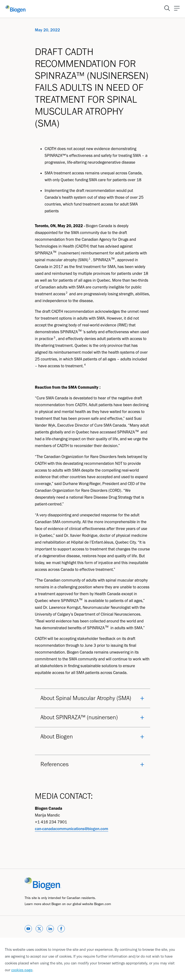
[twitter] (39, 930)
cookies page (22, 970)
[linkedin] (50, 930)
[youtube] (28, 930)
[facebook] (61, 930)
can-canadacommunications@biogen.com (72, 829)
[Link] (43, 883)
